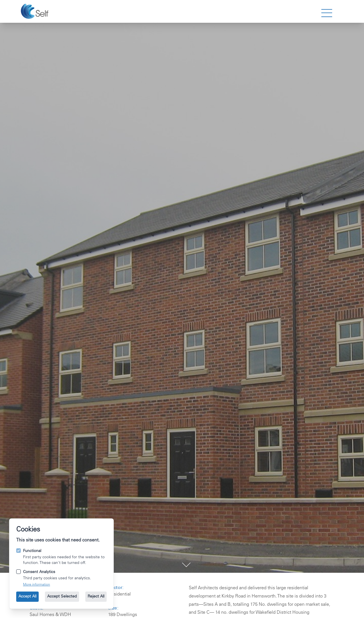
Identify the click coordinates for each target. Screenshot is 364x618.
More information (37, 585)
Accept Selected (62, 597)
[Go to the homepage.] (35, 11)
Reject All (96, 597)
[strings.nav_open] (327, 13)
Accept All (27, 597)
